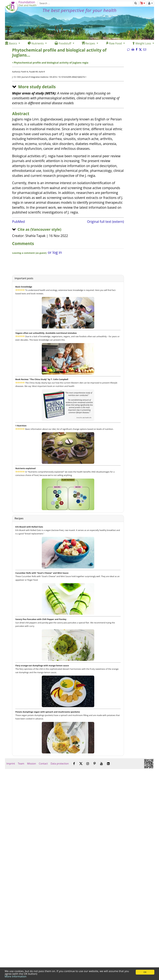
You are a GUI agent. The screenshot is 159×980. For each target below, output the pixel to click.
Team (21, 764)
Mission (31, 764)
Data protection (60, 764)
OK (145, 972)
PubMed (18, 222)
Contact (43, 764)
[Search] (85, 3)
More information (16, 976)
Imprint (11, 764)
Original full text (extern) (106, 222)
